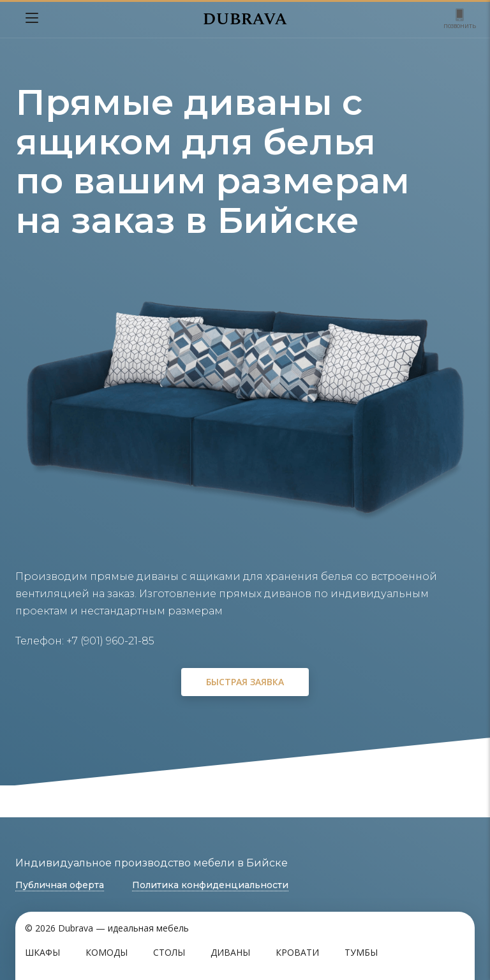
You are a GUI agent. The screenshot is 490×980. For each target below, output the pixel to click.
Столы (169, 952)
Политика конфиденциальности (210, 885)
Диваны (230, 952)
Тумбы (361, 952)
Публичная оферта (60, 885)
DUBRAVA (245, 19)
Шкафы (42, 952)
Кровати (297, 952)
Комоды (107, 952)
